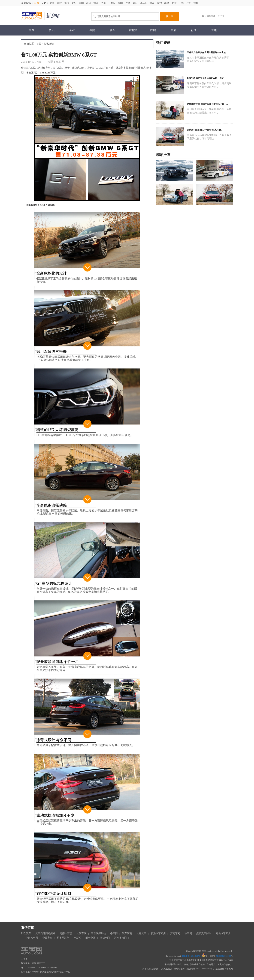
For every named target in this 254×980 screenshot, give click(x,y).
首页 (31, 30)
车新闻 (77, 938)
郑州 (52, 3)
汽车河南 (127, 933)
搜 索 (170, 16)
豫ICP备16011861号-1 (192, 956)
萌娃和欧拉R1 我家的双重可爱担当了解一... (207, 104)
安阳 (74, 3)
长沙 (160, 3)
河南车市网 (120, 938)
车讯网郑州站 (98, 933)
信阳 (121, 3)
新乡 (37, 3)
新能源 (133, 30)
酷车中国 (90, 938)
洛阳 (89, 3)
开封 (60, 3)
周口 (135, 3)
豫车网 (188, 933)
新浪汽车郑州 (158, 933)
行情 (194, 30)
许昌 (128, 3)
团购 (153, 30)
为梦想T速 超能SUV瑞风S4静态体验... (205, 130)
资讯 (52, 30)
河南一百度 (66, 933)
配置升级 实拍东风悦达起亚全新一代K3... (206, 78)
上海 (182, 3)
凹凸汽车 (26, 933)
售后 (173, 30)
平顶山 (105, 3)
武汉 (152, 3)
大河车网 (81, 933)
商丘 (113, 3)
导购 (92, 30)
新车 (113, 30)
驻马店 (144, 3)
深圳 (196, 3)
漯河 (96, 3)
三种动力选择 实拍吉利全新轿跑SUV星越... (207, 52)
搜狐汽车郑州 (204, 933)
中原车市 (47, 938)
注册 (223, 16)
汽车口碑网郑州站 (45, 933)
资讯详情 (49, 44)
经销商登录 (210, 16)
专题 (214, 30)
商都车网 (105, 938)
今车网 (114, 933)
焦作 (67, 3)
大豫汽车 (141, 933)
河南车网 (175, 933)
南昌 (167, 3)
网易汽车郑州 (223, 933)
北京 (174, 3)
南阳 (82, 3)
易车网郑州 (63, 938)
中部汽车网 (32, 938)
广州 (189, 3)
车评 (72, 30)
